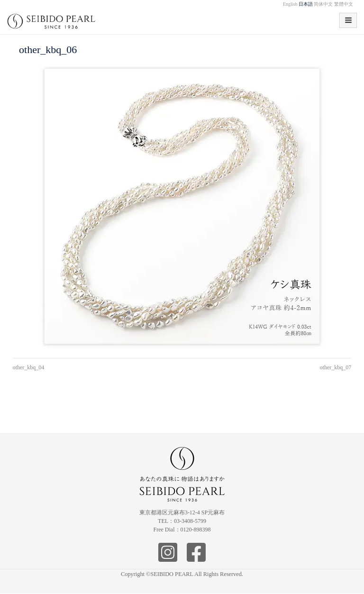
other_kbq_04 (29, 367)
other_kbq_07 (336, 367)
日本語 (306, 4)
